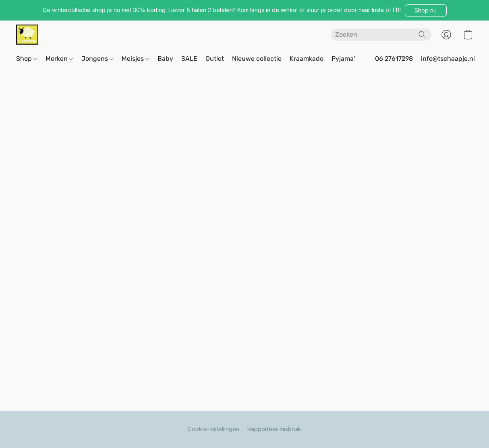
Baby (165, 59)
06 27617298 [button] (394, 59)
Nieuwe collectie (257, 59)
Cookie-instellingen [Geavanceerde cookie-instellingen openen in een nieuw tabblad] (213, 429)
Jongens (97, 59)
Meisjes (135, 59)
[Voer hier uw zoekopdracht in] (381, 35)
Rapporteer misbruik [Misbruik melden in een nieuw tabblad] (274, 429)
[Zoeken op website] (422, 35)
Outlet (215, 59)
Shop (27, 59)
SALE (189, 59)
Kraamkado (307, 59)
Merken (59, 59)
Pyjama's (345, 59)
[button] (426, 10)
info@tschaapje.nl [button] (448, 59)
